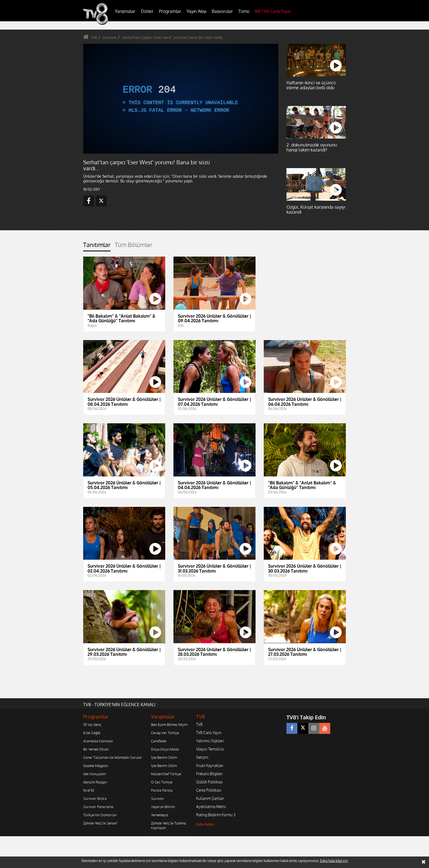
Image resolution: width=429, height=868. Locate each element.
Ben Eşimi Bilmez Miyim (169, 725)
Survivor (158, 798)
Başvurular (222, 11)
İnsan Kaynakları (210, 765)
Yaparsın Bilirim (163, 807)
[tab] (97, 246)
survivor (110, 37)
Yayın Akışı (196, 11)
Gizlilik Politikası (209, 782)
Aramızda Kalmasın (98, 741)
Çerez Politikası (209, 790)
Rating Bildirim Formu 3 (216, 815)
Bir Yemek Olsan (96, 749)
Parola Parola (162, 790)
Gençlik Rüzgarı (95, 782)
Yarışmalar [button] (125, 11)
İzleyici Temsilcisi (210, 749)
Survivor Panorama (98, 807)
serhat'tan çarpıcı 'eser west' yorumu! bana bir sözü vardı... (173, 37)
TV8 (199, 724)
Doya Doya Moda (165, 749)
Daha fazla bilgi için (334, 861)
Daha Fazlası (205, 824)
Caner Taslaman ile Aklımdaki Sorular (113, 757)
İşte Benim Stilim (164, 757)
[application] (180, 99)
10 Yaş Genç (92, 725)
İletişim (202, 757)
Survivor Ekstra (95, 798)
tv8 (94, 37)
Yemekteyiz (160, 815)
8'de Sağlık (92, 733)
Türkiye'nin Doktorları (100, 815)
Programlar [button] (170, 11)
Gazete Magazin (96, 766)
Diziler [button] (147, 11)
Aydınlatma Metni (211, 807)
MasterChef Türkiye (166, 774)
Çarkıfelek (159, 741)
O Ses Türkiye (162, 782)
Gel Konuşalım (95, 774)
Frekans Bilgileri (209, 774)
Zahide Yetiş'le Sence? (100, 823)
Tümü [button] (244, 11)
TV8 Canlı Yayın (273, 11)
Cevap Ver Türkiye (165, 733)
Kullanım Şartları (210, 798)
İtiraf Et (89, 790)
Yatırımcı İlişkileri (210, 741)
